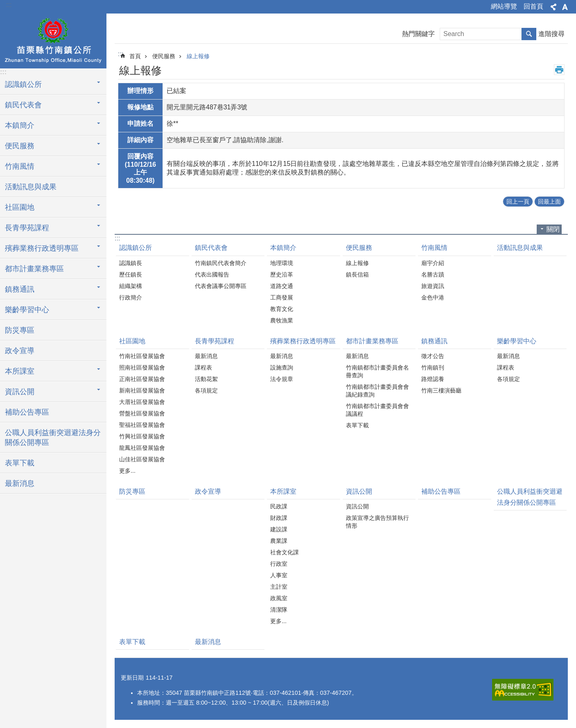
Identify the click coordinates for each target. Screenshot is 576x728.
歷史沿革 (282, 274)
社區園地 (20, 207)
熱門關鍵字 (418, 34)
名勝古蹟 (433, 274)
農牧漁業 (282, 320)
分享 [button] (553, 7)
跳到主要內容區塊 (4, 4)
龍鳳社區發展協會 (142, 448)
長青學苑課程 (27, 228)
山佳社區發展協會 (142, 459)
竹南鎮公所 (53, 40)
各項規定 (206, 390)
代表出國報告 (212, 274)
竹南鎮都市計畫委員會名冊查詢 (377, 371)
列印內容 (559, 70)
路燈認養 (433, 379)
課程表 (203, 367)
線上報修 (198, 56)
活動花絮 (206, 379)
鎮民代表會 (23, 105)
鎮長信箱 (357, 274)
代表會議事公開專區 (221, 286)
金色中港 (433, 297)
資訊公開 (20, 392)
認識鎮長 (131, 263)
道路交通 (282, 286)
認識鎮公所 (23, 84)
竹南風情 (20, 166)
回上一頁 (518, 202)
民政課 (279, 506)
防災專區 (20, 330)
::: (9, 5)
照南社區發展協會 (142, 367)
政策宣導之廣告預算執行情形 (377, 522)
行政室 (279, 564)
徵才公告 (433, 356)
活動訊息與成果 (31, 187)
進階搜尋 (551, 34)
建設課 (279, 529)
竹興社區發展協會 (142, 436)
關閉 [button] (553, 229)
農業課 (279, 541)
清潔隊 (279, 610)
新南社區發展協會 (142, 390)
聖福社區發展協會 (142, 425)
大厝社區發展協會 (142, 402)
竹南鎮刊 (433, 367)
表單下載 (20, 463)
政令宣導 (20, 351)
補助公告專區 (27, 412)
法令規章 (282, 379)
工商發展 (282, 297)
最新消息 (20, 483)
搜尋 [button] (529, 34)
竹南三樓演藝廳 (441, 390)
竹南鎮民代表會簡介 (221, 263)
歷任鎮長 (131, 274)
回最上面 (549, 202)
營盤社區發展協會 (142, 413)
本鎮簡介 (20, 125)
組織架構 (131, 286)
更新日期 (132, 678)
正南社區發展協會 (142, 379)
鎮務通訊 (20, 289)
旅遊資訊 (433, 286)
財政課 (279, 518)
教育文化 (282, 309)
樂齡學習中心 (27, 310)
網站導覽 (504, 6)
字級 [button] (565, 7)
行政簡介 (131, 297)
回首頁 (533, 6)
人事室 (279, 575)
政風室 (279, 598)
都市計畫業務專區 (34, 269)
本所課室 (20, 371)
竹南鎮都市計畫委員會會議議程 (377, 410)
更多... (127, 471)
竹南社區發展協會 (142, 356)
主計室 (279, 587)
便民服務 (20, 146)
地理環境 (282, 263)
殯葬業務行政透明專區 (42, 248)
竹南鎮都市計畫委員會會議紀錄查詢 (377, 391)
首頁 (135, 56)
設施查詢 (282, 367)
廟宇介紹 (433, 263)
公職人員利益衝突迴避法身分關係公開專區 (53, 438)
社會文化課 (285, 552)
